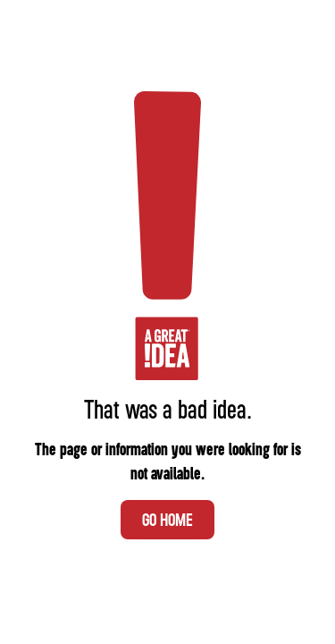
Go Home (167, 519)
